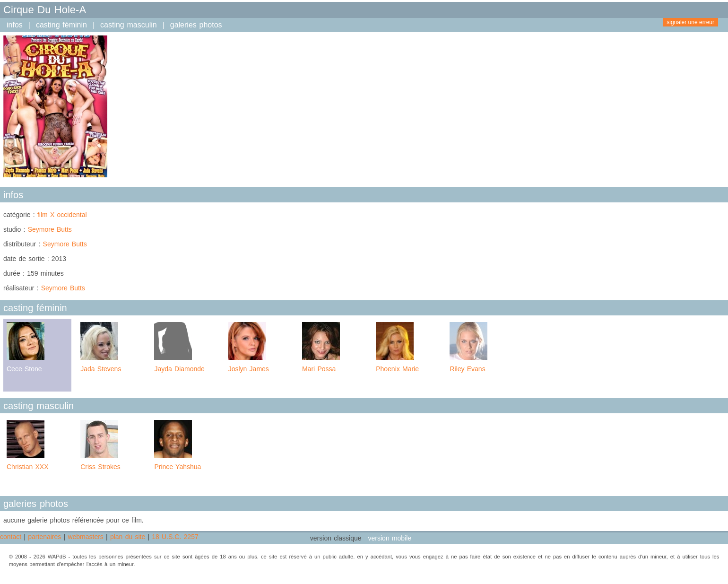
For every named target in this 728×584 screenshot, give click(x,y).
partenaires (44, 537)
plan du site (128, 537)
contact (11, 537)
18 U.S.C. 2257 (175, 537)
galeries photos (196, 25)
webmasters (85, 537)
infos (15, 25)
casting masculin (129, 25)
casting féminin (61, 25)
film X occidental (62, 215)
